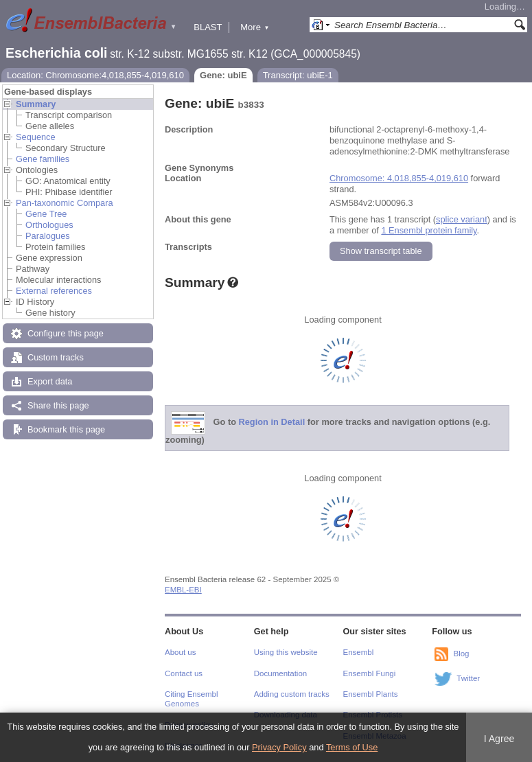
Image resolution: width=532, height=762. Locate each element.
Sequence (36, 137)
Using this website (286, 652)
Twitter (468, 678)
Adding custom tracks (292, 694)
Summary (36, 104)
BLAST (208, 27)
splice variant (462, 219)
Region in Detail (272, 423)
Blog (461, 654)
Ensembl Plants (371, 694)
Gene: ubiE (223, 75)
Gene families (43, 159)
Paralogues (48, 236)
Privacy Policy (279, 747)
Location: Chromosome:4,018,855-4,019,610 (95, 75)
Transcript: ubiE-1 (298, 75)
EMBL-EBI (183, 590)
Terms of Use (352, 747)
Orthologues (49, 225)
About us (180, 652)
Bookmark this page (66, 429)
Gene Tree (46, 214)
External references (54, 291)
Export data (50, 381)
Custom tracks (56, 357)
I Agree (499, 739)
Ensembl (359, 652)
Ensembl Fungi (370, 673)
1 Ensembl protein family (429, 230)
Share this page (58, 405)
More (255, 27)
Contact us (184, 673)
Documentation (280, 673)
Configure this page (66, 333)
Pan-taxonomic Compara (65, 203)
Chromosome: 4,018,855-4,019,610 (399, 178)
